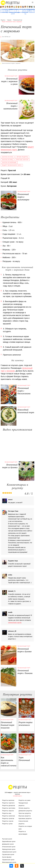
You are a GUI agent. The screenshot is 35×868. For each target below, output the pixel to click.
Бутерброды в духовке (8, 11)
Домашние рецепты (25, 811)
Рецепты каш (7, 813)
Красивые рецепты (25, 818)
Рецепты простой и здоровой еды (10, 3)
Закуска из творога (32, 11)
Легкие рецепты (22, 157)
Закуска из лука (8, 157)
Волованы (21, 9)
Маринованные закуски (5, 10)
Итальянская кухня (9, 847)
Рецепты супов (7, 824)
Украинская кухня (8, 860)
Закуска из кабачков (3, 11)
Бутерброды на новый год (25, 12)
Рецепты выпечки (8, 800)
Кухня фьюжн (7, 857)
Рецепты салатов (8, 818)
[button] (33, 2)
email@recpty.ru (18, 796)
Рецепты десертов (9, 805)
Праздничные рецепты (27, 10)
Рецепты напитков (9, 816)
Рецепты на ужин (25, 800)
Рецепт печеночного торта (12, 165)
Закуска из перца (16, 11)
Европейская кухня (9, 841)
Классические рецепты (23, 822)
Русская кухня (7, 839)
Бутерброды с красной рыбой (12, 12)
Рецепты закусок (8, 811)
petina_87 (7, 37)
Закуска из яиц (7, 160)
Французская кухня (9, 849)
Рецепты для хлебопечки (23, 11)
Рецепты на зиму (30, 11)
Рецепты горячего (8, 803)
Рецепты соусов (8, 821)
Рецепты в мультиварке (19, 11)
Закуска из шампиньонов (1, 11)
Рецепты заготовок (9, 808)
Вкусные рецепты (25, 816)
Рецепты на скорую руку (25, 828)
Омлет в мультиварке (14, 11)
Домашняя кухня (8, 844)
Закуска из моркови (9, 162)
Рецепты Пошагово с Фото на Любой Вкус (18, 787)
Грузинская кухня (8, 854)
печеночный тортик (15, 622)
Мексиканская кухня (9, 862)
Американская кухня (9, 852)
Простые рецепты (25, 813)
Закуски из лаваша (10, 11)
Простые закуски (22, 160)
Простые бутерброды (34, 10)
